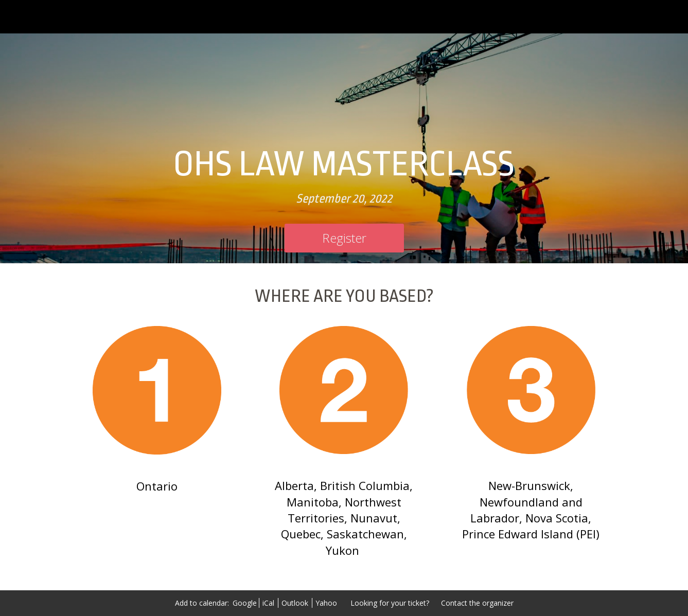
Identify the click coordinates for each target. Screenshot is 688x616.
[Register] (344, 238)
